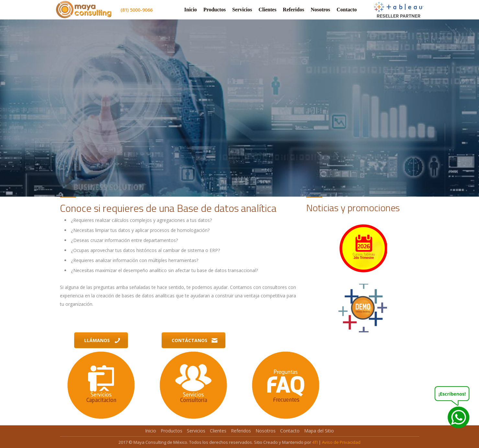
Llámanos (102, 340)
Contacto (347, 10)
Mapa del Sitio (319, 431)
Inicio (191, 10)
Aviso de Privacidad (341, 442)
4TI (315, 442)
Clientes (267, 10)
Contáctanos (195, 340)
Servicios (242, 10)
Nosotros (320, 10)
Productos (215, 10)
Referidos (293, 10)
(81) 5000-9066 (137, 10)
